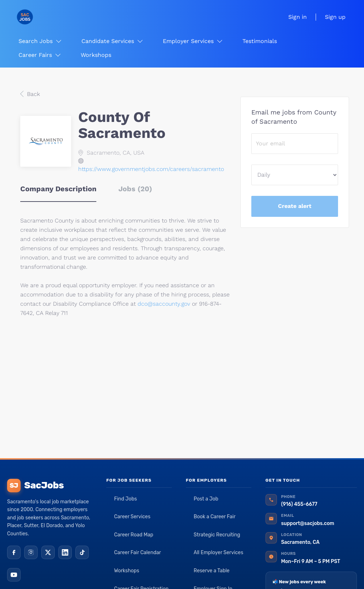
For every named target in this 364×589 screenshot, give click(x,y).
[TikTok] (82, 552)
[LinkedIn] (65, 552)
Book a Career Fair (215, 517)
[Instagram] (31, 552)
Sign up (335, 17)
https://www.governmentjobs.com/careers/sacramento (151, 169)
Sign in (298, 17)
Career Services (132, 517)
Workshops (127, 571)
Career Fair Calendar (138, 553)
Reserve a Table (212, 571)
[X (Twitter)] (48, 552)
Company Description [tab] (58, 189)
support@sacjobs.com (308, 523)
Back (33, 94)
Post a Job (206, 499)
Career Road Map (134, 535)
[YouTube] (14, 575)
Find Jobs (125, 499)
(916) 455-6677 (299, 504)
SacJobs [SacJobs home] (35, 486)
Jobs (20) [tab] (135, 189)
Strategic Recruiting (217, 535)
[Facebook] (14, 552)
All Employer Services (219, 553)
